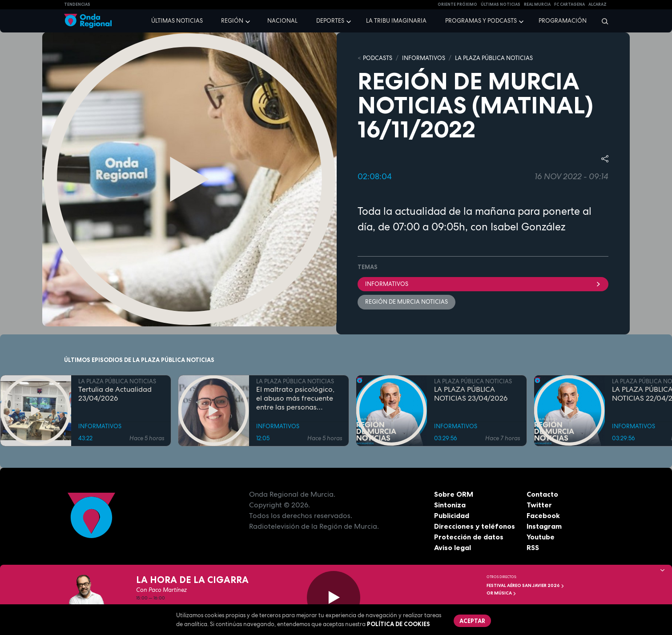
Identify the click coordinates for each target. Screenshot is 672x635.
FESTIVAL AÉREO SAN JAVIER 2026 (525, 585)
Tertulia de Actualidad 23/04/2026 (115, 394)
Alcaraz (598, 4)
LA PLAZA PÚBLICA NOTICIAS (494, 58)
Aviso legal (453, 547)
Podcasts (378, 58)
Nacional (282, 21)
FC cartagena (569, 4)
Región (232, 21)
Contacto (542, 494)
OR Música (501, 593)
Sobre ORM (454, 494)
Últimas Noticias (501, 4)
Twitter (539, 505)
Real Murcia (537, 4)
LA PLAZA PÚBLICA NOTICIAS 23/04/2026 (471, 394)
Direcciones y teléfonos (475, 526)
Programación (563, 21)
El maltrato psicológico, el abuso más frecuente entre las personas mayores (295, 398)
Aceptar (472, 621)
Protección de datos (469, 537)
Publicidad (452, 515)
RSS (533, 547)
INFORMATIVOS (424, 58)
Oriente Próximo (457, 4)
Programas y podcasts (481, 21)
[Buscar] (602, 21)
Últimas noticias (177, 21)
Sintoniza (450, 505)
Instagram (544, 526)
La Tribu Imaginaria (396, 21)
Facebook (543, 515)
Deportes (330, 21)
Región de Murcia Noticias (406, 302)
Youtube (541, 537)
